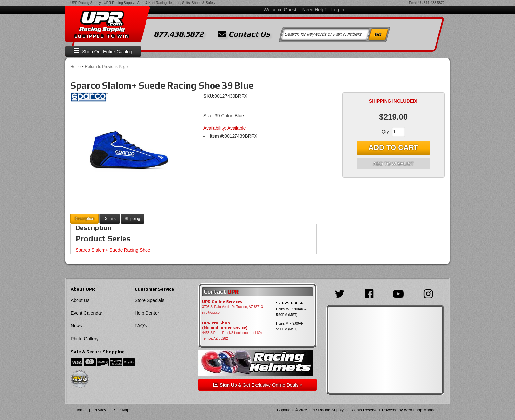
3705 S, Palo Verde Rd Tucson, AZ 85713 (232, 307)
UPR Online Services (222, 302)
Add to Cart (393, 148)
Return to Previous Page (106, 67)
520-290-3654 (289, 303)
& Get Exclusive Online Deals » (257, 385)
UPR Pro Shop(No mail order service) (225, 325)
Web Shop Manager (421, 410)
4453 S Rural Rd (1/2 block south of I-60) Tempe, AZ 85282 (232, 336)
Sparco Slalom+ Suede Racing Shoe (113, 250)
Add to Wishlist (393, 164)
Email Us (416, 3)
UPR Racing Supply (86, 3)
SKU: (209, 96)
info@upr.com (212, 312)
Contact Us (244, 34)
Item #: (217, 136)
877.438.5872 (434, 3)
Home (76, 67)
